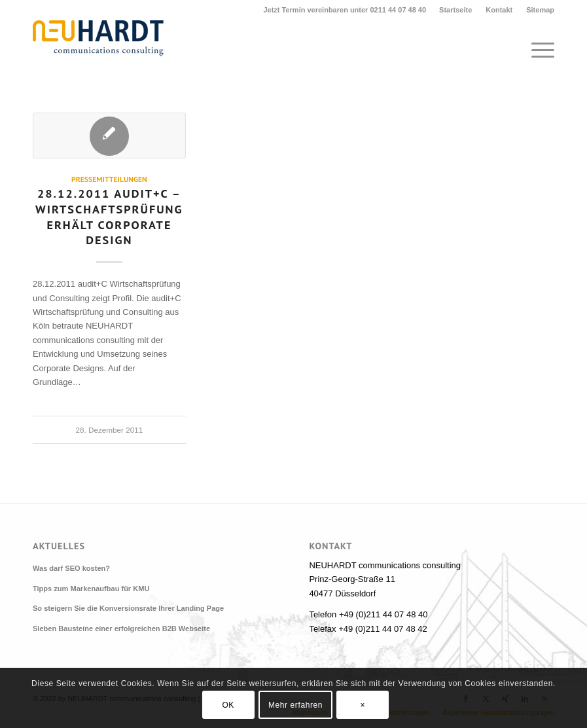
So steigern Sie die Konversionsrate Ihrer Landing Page (128, 608)
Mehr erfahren (295, 705)
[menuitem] (456, 10)
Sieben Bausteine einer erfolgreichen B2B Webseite (121, 628)
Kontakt (499, 10)
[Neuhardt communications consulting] (98, 50)
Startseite (455, 10)
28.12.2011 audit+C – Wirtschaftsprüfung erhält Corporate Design (109, 216)
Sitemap (540, 10)
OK (228, 705)
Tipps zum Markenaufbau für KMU (91, 589)
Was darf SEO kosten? (71, 568)
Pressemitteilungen (109, 179)
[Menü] (536, 50)
